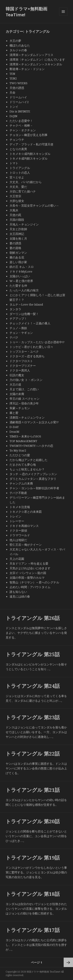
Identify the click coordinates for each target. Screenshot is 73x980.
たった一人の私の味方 (24, 290)
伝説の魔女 (17, 375)
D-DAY (14, 427)
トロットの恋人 (20, 172)
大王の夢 (15, 41)
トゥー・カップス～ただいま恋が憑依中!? (37, 342)
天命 (12, 92)
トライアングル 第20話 (33, 821)
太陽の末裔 (17, 394)
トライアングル (20, 168)
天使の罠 (15, 215)
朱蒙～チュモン (20, 408)
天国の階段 (17, 220)
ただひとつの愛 (20, 455)
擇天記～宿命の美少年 (24, 403)
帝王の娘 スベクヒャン (25, 399)
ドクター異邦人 (20, 370)
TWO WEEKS (18, 83)
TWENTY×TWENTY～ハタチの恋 (31, 446)
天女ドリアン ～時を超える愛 (29, 563)
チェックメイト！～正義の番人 (30, 323)
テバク (14, 337)
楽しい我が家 (18, 262)
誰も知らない (18, 592)
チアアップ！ (18, 318)
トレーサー (17, 521)
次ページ (68, 962)
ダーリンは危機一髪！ (24, 314)
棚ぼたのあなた (20, 45)
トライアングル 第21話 (33, 790)
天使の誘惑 (17, 88)
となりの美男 (18, 149)
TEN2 (13, 78)
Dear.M (14, 432)
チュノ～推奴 (18, 328)
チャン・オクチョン (23, 130)
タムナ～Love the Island (26, 304)
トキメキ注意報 (20, 507)
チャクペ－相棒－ (21, 125)
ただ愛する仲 (18, 286)
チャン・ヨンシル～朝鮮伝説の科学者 (34, 488)
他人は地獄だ (18, 540)
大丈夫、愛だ (18, 187)
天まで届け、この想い (24, 389)
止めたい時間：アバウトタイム (30, 587)
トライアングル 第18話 (33, 894)
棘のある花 (17, 257)
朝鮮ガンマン (18, 253)
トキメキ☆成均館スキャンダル (30, 154)
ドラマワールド (20, 535)
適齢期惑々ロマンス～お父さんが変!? (34, 422)
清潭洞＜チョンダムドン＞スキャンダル (37, 64)
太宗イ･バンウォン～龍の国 (28, 573)
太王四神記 (17, 234)
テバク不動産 (18, 493)
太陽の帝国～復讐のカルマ (27, 578)
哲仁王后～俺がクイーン (26, 545)
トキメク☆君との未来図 (26, 512)
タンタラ (15, 309)
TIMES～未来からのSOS (25, 436)
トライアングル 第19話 (33, 858)
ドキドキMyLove (21, 271)
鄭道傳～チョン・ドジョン (27, 69)
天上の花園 (17, 559)
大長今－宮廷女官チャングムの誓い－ (34, 205)
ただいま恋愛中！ (21, 121)
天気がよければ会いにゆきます (30, 568)
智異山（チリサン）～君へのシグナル (34, 582)
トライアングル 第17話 (33, 930)
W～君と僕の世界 (21, 281)
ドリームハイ (18, 97)
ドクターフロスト (21, 361)
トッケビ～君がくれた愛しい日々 (31, 347)
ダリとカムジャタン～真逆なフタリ (33, 479)
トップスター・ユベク (24, 351)
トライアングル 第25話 (33, 654)
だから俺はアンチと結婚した (29, 460)
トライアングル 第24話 (33, 686)
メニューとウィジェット (63, 16)
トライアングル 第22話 (33, 754)
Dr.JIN (13, 116)
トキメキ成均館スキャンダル (29, 158)
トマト (14, 163)
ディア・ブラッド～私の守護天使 (31, 144)
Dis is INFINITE (20, 111)
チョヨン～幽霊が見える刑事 (29, 135)
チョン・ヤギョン (21, 333)
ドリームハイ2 (19, 102)
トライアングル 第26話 (33, 618)
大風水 (14, 210)
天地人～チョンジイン (24, 224)
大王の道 (15, 384)
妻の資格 (15, 248)
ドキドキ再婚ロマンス (24, 526)
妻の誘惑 (15, 243)
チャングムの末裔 (21, 483)
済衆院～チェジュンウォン (27, 417)
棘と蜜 (14, 413)
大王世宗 (15, 196)
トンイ (14, 107)
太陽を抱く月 (18, 238)
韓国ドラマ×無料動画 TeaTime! (26, 12)
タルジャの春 (18, 50)
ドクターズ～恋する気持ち (27, 356)
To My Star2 (18, 450)
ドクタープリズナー (23, 366)
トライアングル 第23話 (33, 717)
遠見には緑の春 (20, 596)
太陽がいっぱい (20, 276)
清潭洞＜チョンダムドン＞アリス (31, 55)
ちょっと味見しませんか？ (27, 469)
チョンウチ (17, 140)
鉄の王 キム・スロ (22, 267)
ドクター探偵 (18, 530)
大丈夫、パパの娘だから (26, 182)
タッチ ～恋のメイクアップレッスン (33, 474)
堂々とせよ (17, 177)
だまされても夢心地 (23, 464)
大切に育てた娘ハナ (23, 191)
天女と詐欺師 (18, 229)
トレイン (15, 516)
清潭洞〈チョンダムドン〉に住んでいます (37, 59)
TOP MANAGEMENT (23, 441)
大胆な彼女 (17, 201)
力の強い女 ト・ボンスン (26, 380)
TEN (12, 74)
